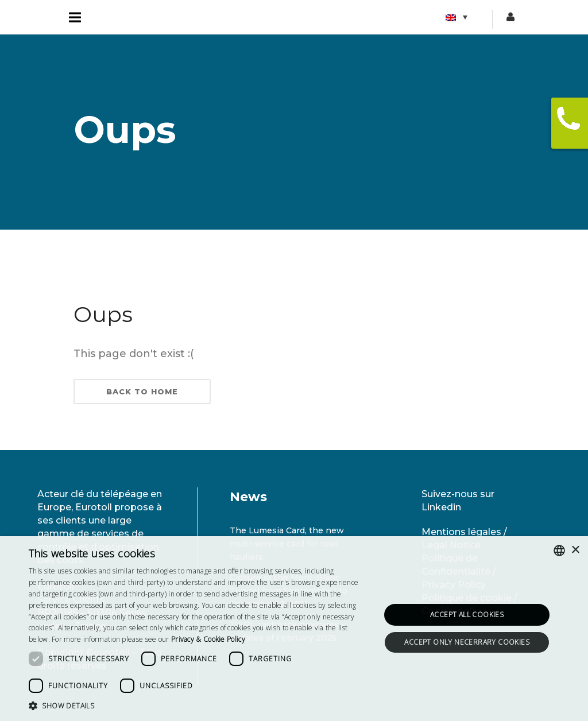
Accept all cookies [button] (467, 615)
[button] (199, 706)
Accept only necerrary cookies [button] (467, 642)
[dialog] (294, 629)
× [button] (575, 550)
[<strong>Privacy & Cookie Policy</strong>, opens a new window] (208, 639)
